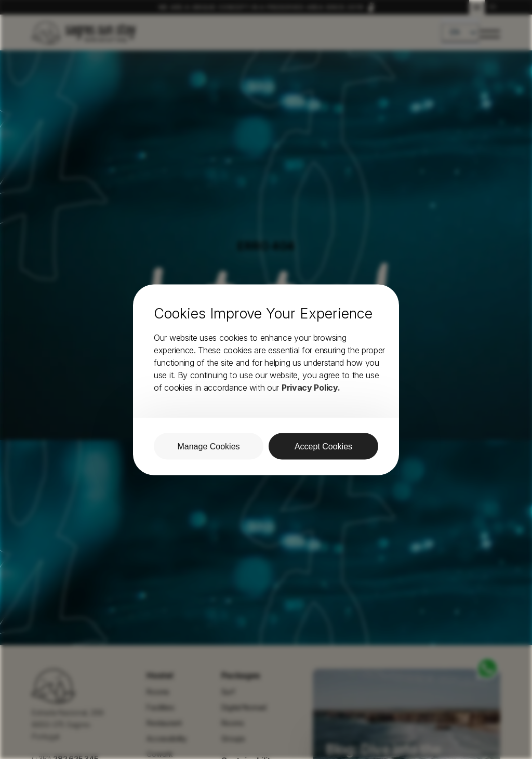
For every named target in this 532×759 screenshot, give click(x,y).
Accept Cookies (323, 446)
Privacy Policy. (311, 387)
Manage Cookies (208, 446)
